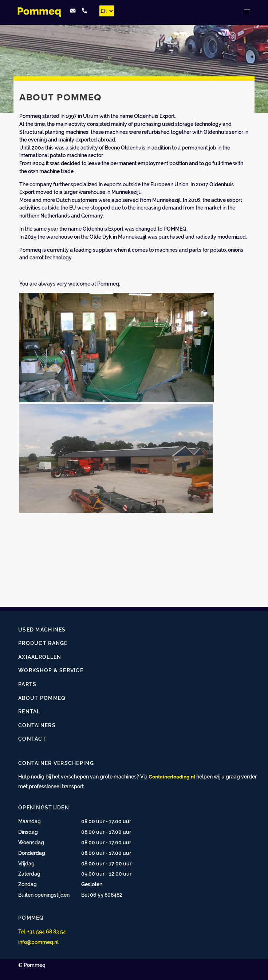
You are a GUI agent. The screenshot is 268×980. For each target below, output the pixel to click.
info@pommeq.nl (38, 942)
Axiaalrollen (40, 657)
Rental (29, 711)
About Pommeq (42, 698)
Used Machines (42, 630)
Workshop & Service (51, 670)
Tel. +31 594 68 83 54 (42, 931)
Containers (37, 725)
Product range (43, 643)
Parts (27, 684)
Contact (32, 739)
